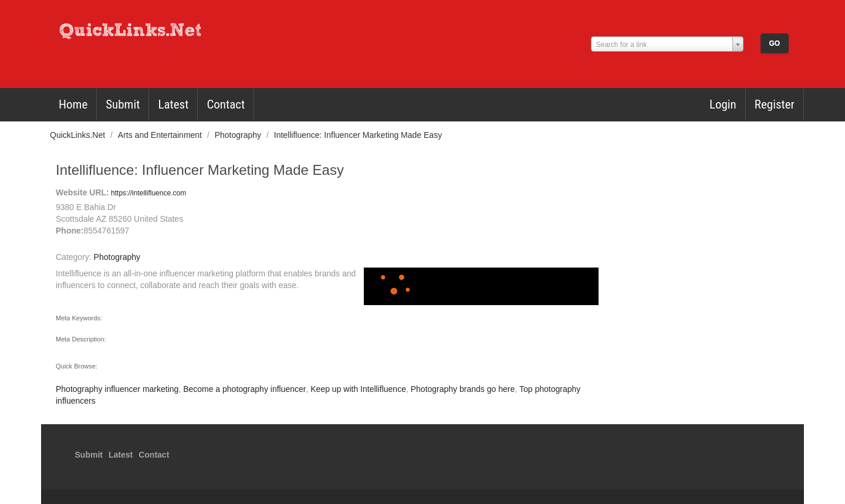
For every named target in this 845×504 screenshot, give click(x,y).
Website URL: (82, 192)
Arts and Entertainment (161, 135)
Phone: (70, 231)
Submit (123, 104)
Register (775, 104)
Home (73, 104)
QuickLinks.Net (79, 135)
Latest (173, 104)
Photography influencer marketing (117, 389)
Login (723, 104)
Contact (226, 104)
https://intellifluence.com (148, 193)
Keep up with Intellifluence (358, 389)
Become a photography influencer (244, 389)
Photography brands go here (463, 389)
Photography (239, 135)
